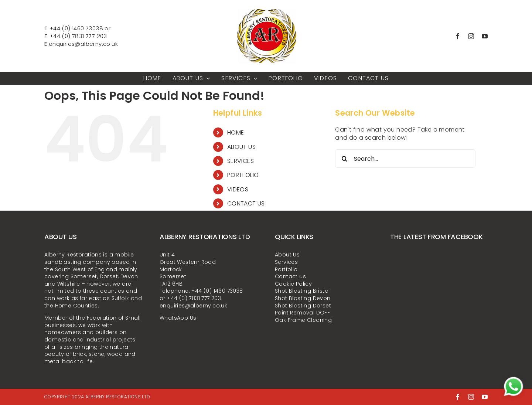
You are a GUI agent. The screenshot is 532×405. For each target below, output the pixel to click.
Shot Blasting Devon (303, 298)
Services (286, 262)
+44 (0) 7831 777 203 (78, 36)
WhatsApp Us (178, 318)
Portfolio (286, 269)
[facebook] (458, 36)
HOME (236, 132)
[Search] (344, 159)
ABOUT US (241, 147)
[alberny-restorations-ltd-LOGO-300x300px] (266, 6)
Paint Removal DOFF (302, 313)
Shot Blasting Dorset (303, 306)
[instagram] (471, 36)
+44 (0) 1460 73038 (76, 28)
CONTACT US (246, 203)
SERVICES (241, 161)
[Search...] (405, 159)
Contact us (290, 276)
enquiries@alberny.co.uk (83, 44)
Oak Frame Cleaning (303, 320)
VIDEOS (238, 189)
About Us (287, 255)
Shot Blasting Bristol (302, 291)
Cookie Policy (293, 284)
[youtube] (485, 36)
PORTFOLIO (243, 175)
